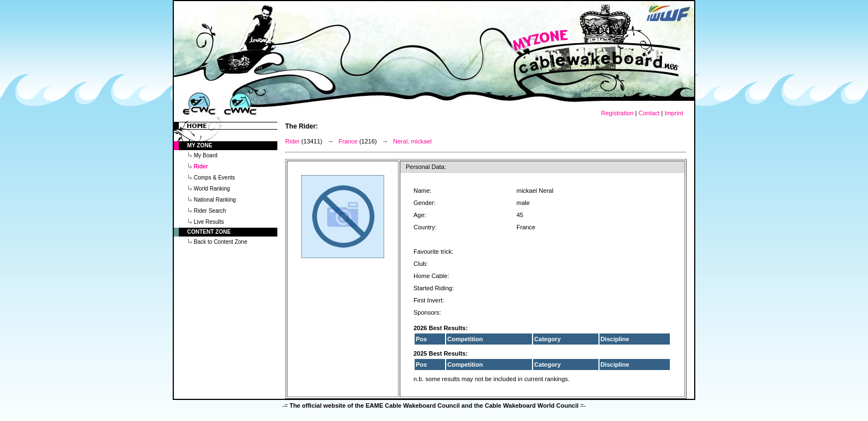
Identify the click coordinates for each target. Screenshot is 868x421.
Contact (649, 113)
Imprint (674, 113)
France (348, 141)
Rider (292, 141)
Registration (618, 113)
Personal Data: (426, 167)
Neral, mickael (412, 141)
